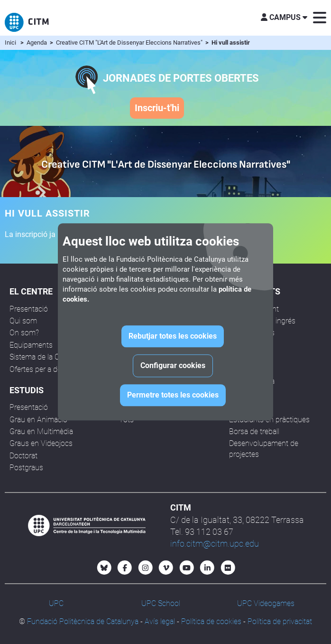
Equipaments (31, 345)
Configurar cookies (173, 366)
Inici (10, 43)
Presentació (29, 309)
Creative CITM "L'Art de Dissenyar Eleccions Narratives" (130, 43)
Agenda (37, 43)
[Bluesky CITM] (104, 568)
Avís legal (160, 621)
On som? (24, 333)
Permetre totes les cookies (173, 395)
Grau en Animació (38, 420)
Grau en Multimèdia (41, 431)
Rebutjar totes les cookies (173, 336)
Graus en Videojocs (41, 443)
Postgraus (26, 468)
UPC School (161, 603)
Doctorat (23, 456)
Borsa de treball (254, 431)
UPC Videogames (266, 603)
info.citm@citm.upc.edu (215, 544)
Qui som (23, 321)
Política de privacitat (280, 621)
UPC (56, 603)
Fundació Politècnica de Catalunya (83, 621)
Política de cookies (211, 621)
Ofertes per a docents (45, 369)
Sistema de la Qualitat (44, 357)
